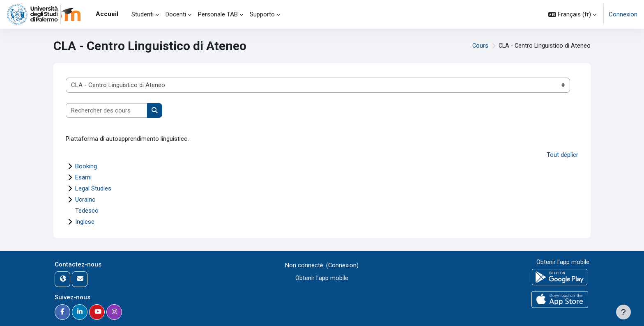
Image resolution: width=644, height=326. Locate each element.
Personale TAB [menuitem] (218, 14)
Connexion (623, 14)
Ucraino (85, 200)
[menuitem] (125, 14)
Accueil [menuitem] (107, 14)
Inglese (85, 222)
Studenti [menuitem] (143, 14)
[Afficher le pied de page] (623, 312)
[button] (572, 14)
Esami (83, 177)
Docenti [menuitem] (176, 14)
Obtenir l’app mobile (322, 278)
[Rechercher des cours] (107, 111)
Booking (86, 166)
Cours (478, 46)
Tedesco (87, 211)
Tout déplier (562, 155)
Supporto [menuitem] (262, 14)
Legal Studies (93, 188)
